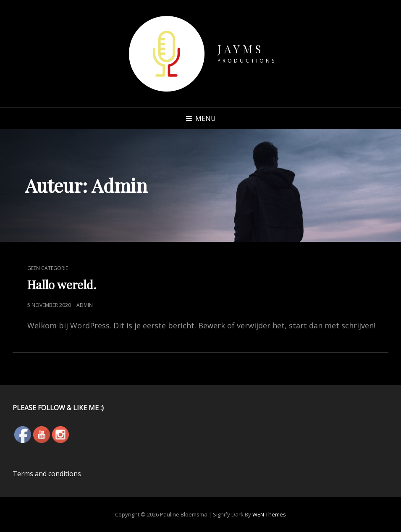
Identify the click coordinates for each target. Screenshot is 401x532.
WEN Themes (269, 514)
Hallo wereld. (62, 284)
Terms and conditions (47, 474)
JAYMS (241, 49)
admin (85, 305)
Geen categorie (48, 268)
